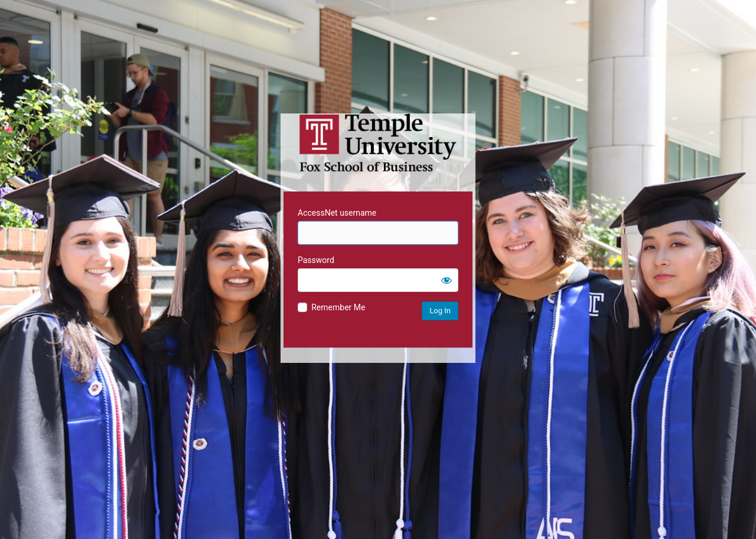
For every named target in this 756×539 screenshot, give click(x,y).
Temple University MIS (378, 143)
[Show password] (447, 280)
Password (316, 260)
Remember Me (338, 307)
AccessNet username (337, 213)
